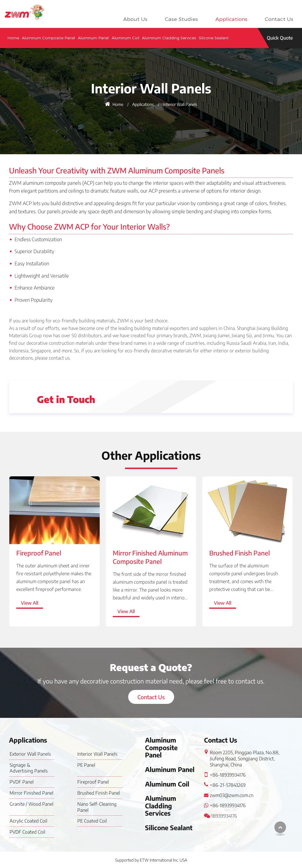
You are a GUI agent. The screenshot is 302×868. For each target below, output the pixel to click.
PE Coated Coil (92, 821)
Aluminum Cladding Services (169, 38)
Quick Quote (280, 38)
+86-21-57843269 (228, 785)
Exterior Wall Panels (30, 754)
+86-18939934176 (228, 775)
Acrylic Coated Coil (28, 821)
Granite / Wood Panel (32, 804)
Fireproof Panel (39, 553)
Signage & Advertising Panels (29, 768)
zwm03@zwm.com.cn (232, 795)
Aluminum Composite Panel (48, 38)
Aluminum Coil (125, 38)
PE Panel (86, 765)
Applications (231, 19)
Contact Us (279, 19)
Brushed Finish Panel (240, 553)
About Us (135, 19)
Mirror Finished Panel (32, 793)
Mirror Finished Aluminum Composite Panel (150, 557)
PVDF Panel (22, 782)
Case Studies (181, 19)
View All (30, 603)
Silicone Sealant (214, 38)
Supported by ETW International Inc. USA (151, 860)
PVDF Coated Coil (27, 832)
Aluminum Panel (93, 38)
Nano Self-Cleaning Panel (97, 807)
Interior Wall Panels (97, 754)
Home (13, 38)
